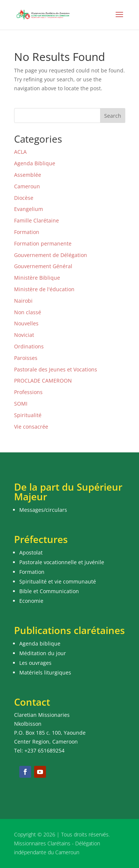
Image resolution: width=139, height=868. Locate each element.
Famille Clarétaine (37, 220)
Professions (28, 392)
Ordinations (29, 346)
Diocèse (24, 198)
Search (113, 116)
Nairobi (23, 301)
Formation (27, 232)
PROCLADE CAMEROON (43, 381)
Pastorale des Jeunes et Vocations (56, 369)
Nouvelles (26, 323)
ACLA (20, 152)
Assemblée (28, 175)
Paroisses (26, 358)
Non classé (28, 312)
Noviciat (24, 335)
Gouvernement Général (43, 266)
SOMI (21, 404)
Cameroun (27, 186)
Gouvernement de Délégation (51, 255)
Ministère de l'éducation (44, 289)
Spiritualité (28, 415)
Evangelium (29, 209)
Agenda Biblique (35, 163)
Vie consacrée (31, 427)
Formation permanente (43, 243)
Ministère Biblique (37, 278)
